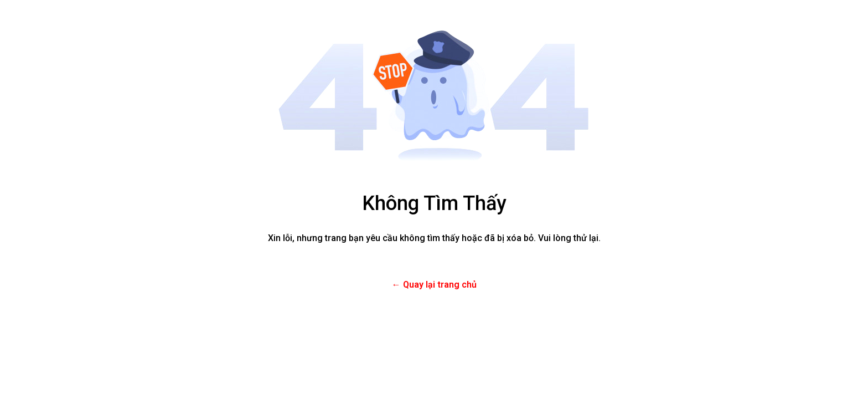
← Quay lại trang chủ (434, 285)
